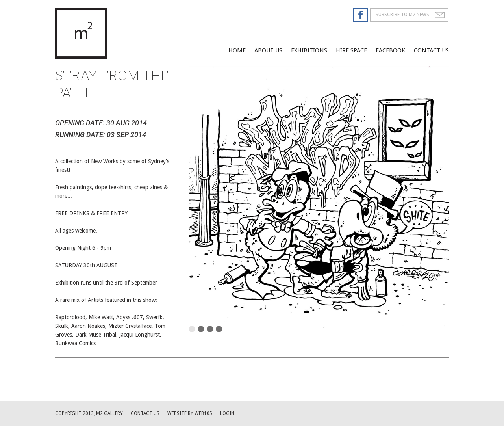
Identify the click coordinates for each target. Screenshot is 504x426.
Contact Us (431, 50)
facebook (390, 50)
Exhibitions (309, 50)
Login (227, 413)
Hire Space (351, 50)
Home (237, 50)
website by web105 (190, 413)
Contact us (145, 413)
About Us (268, 50)
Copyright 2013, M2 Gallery (89, 413)
